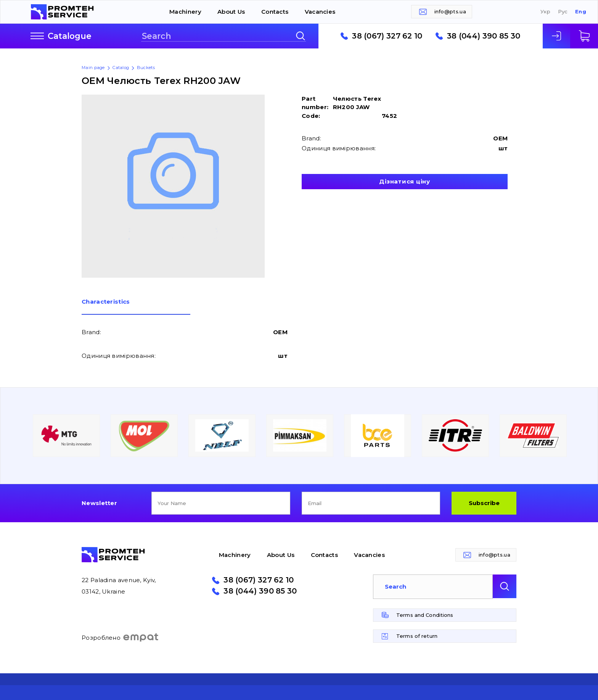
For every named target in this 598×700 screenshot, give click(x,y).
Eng (581, 12)
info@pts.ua (450, 11)
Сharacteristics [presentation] (106, 302)
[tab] (136, 307)
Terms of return (417, 636)
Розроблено (120, 637)
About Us (231, 12)
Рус (563, 12)
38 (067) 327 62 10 (387, 36)
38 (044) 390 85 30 (484, 36)
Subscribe (484, 503)
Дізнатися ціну (405, 181)
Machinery (185, 12)
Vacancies (320, 12)
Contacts (275, 12)
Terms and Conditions (425, 615)
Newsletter (99, 503)
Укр (545, 12)
